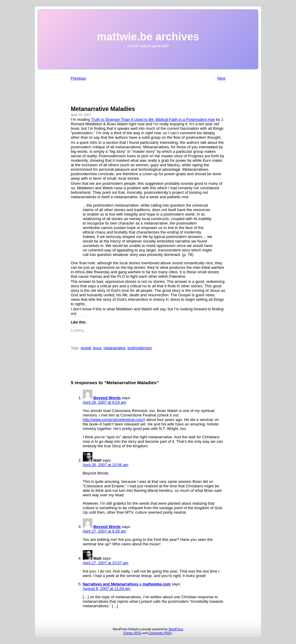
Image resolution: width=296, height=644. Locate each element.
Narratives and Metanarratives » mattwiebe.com (127, 584)
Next (221, 78)
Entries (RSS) (133, 633)
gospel (86, 348)
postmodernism (140, 348)
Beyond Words (107, 398)
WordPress (176, 629)
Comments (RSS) (160, 633)
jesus (97, 348)
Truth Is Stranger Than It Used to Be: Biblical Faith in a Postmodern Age (153, 119)
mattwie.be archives (148, 37)
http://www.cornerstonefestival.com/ (113, 420)
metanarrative (114, 348)
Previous (78, 78)
